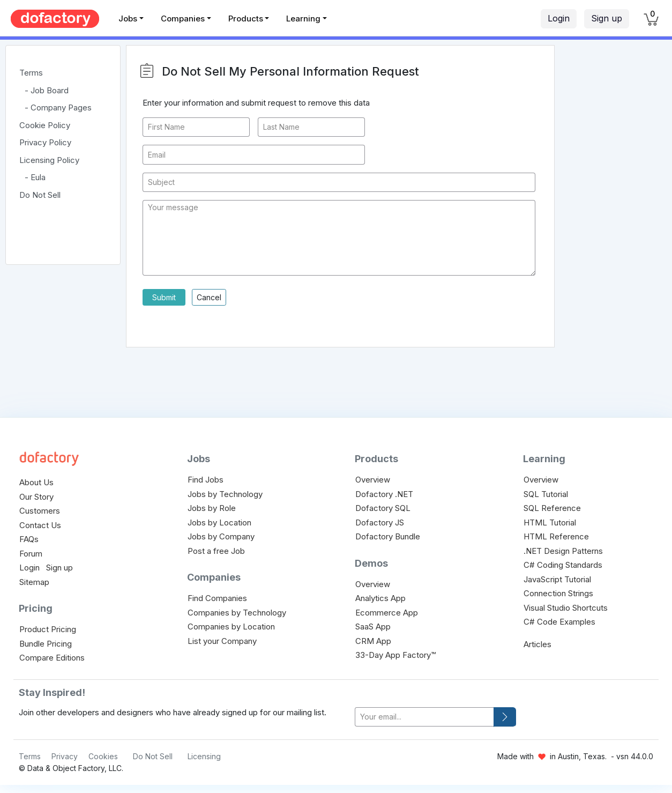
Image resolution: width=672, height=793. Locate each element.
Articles (537, 644)
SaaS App (373, 627)
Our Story (36, 497)
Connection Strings (558, 593)
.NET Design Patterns (563, 551)
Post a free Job (216, 551)
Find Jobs (206, 480)
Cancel (209, 297)
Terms (31, 73)
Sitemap (34, 582)
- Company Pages (58, 108)
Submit (164, 297)
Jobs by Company (221, 536)
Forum (31, 554)
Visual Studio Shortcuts (566, 608)
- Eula (35, 177)
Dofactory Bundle (388, 536)
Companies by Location (231, 627)
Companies (183, 18)
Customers (40, 511)
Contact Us (40, 525)
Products (246, 18)
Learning (303, 18)
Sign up (607, 18)
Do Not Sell (40, 195)
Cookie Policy (45, 125)
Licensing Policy (49, 160)
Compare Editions (52, 658)
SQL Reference (552, 508)
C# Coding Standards (563, 565)
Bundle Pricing (46, 644)
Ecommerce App (387, 613)
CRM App (373, 641)
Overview (373, 480)
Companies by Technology (237, 613)
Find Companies (217, 598)
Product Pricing (48, 629)
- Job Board (47, 90)
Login (559, 18)
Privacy (65, 756)
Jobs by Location (219, 523)
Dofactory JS (380, 523)
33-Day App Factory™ (395, 655)
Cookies (103, 756)
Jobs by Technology (225, 494)
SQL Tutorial (546, 494)
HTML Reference (556, 536)
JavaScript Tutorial (557, 579)
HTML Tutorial (550, 523)
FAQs (29, 539)
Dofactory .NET (384, 494)
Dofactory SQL (383, 508)
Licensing (204, 756)
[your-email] (424, 717)
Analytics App (380, 598)
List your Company (222, 641)
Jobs (128, 18)
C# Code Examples (559, 622)
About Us (36, 482)
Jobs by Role (212, 508)
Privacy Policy (45, 142)
